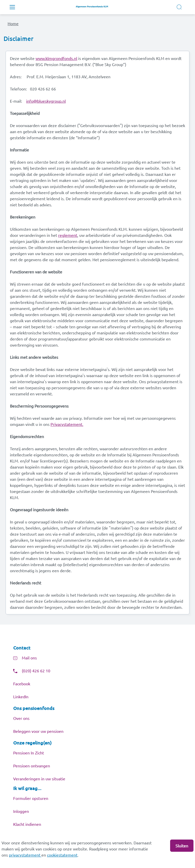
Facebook (22, 684)
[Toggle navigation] (12, 7)
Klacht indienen (27, 824)
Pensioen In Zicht (29, 753)
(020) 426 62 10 (36, 671)
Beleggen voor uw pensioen (38, 731)
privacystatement (25, 855)
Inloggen (21, 811)
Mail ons (29, 658)
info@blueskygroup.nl (46, 101)
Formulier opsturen (31, 798)
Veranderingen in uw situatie (39, 779)
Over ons (21, 718)
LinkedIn (21, 696)
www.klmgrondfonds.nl (56, 58)
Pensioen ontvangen (32, 766)
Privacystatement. (67, 424)
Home (13, 23)
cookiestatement (62, 855)
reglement (68, 235)
